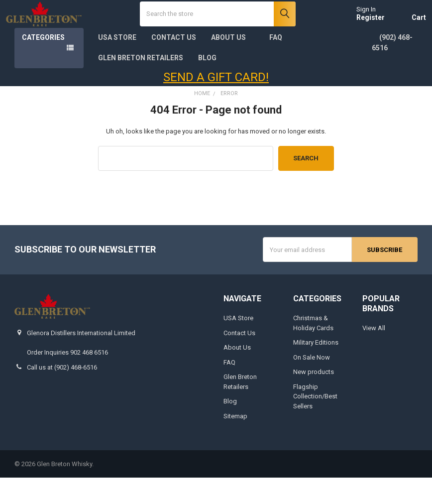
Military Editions (316, 369)
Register (362, 31)
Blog (207, 85)
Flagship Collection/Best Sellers (315, 423)
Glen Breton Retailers (141, 85)
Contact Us (174, 64)
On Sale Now (312, 384)
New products (314, 399)
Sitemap (235, 442)
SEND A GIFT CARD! (216, 104)
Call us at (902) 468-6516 (62, 394)
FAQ (276, 64)
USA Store (117, 64)
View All (374, 355)
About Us (233, 64)
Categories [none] (43, 64)
